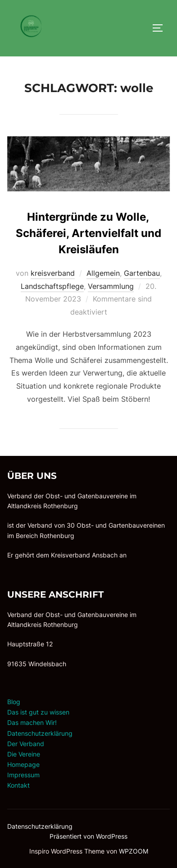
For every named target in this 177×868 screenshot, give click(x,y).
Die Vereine (24, 754)
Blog (14, 702)
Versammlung (111, 286)
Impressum (23, 775)
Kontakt (18, 785)
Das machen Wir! (32, 722)
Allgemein (103, 273)
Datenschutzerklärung (40, 733)
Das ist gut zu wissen (38, 712)
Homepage (23, 764)
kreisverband (53, 273)
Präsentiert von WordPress (88, 836)
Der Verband (26, 744)
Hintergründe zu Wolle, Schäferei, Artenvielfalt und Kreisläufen (88, 233)
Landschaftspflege (52, 286)
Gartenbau (142, 273)
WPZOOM (134, 851)
